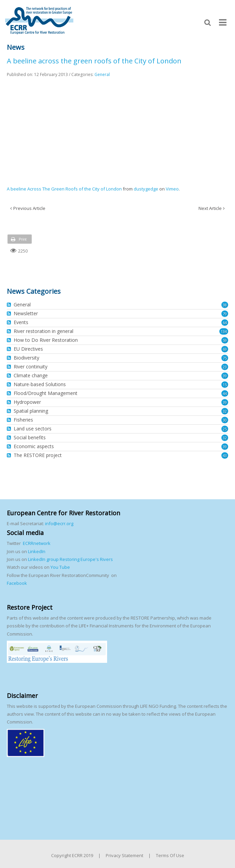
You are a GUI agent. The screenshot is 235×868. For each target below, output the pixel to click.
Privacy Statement (124, 855)
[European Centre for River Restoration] (39, 20)
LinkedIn (37, 551)
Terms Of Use (170, 855)
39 (225, 376)
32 (225, 411)
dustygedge (146, 189)
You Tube (60, 567)
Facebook (17, 583)
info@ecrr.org (59, 523)
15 (225, 385)
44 (225, 393)
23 (225, 367)
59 (225, 340)
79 (225, 314)
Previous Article (29, 208)
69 (225, 349)
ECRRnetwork (37, 543)
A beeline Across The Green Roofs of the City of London (64, 189)
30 (225, 420)
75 (225, 358)
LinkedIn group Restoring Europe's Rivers (70, 559)
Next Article (210, 208)
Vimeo (172, 189)
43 (225, 455)
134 (224, 331)
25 (225, 429)
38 (225, 305)
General (102, 74)
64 (225, 323)
